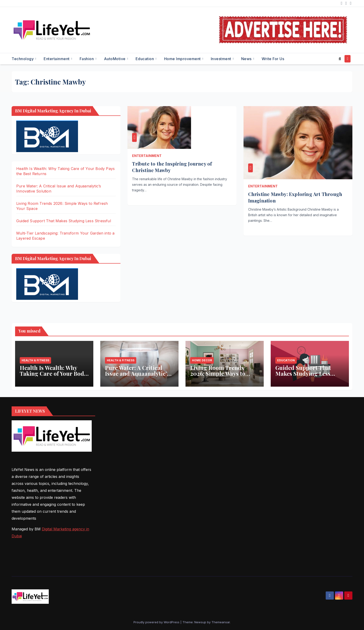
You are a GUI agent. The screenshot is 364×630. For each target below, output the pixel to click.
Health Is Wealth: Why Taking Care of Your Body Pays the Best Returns (53, 373)
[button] (340, 59)
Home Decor (202, 360)
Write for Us (273, 59)
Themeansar (221, 622)
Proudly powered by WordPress (157, 622)
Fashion (87, 59)
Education (145, 59)
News (247, 59)
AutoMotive (115, 59)
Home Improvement (183, 59)
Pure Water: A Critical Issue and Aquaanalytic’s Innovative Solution (137, 373)
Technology (23, 59)
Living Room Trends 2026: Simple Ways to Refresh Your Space (218, 373)
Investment (222, 59)
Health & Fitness (35, 360)
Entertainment (57, 59)
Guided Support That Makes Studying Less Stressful (64, 221)
